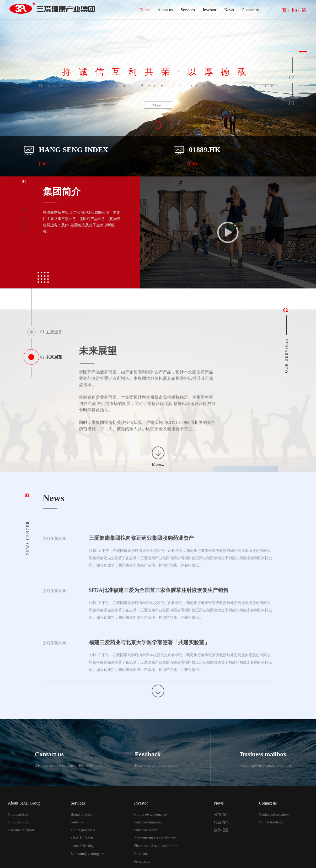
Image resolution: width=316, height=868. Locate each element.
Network (77, 822)
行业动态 (221, 822)
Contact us (251, 10)
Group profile (18, 814)
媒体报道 (221, 830)
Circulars (141, 854)
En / (296, 10)
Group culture (18, 822)
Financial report (146, 830)
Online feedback (271, 822)
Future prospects (83, 830)
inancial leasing (82, 846)
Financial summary (148, 822)
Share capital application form (156, 846)
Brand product (81, 814)
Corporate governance (151, 814)
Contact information (274, 814)
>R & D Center (82, 838)
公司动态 (221, 814)
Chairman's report (21, 830)
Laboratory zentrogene (87, 854)
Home (144, 10)
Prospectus (142, 862)
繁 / (286, 10)
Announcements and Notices (155, 838)
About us (165, 10)
